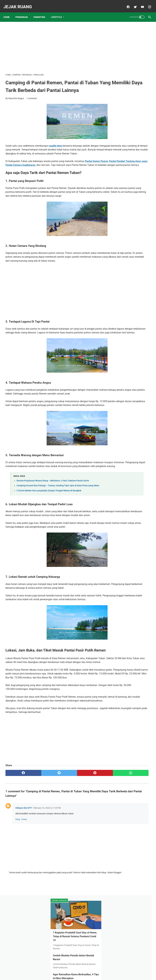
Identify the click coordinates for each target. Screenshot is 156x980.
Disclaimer (73, 970)
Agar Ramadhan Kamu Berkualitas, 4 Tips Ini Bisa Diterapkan (130, 98)
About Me (60, 970)
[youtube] (140, 4)
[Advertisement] (54, 44)
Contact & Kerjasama (90, 970)
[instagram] (147, 4)
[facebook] (126, 4)
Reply (18, 891)
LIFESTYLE (58, 12)
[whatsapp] (90, 845)
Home (9, 12)
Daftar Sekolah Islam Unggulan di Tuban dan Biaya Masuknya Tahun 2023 (131, 144)
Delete (24, 891)
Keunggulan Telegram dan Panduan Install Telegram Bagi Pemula (130, 236)
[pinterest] (66, 845)
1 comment (32, 103)
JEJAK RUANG (20, 4)
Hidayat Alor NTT (24, 880)
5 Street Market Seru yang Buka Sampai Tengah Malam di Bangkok (49, 530)
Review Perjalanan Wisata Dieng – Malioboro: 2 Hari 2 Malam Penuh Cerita (53, 516)
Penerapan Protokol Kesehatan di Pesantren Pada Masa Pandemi (132, 213)
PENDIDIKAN (24, 12)
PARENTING (41, 12)
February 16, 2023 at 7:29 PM (47, 880)
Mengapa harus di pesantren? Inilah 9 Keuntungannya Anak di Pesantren (132, 121)
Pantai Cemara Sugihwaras (68, 174)
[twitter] (133, 4)
